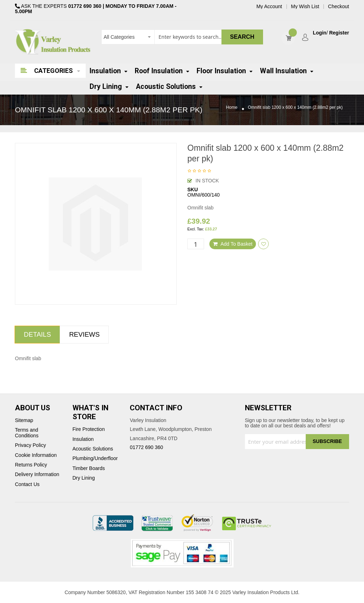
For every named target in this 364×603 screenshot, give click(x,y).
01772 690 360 (85, 6)
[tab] (37, 335)
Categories (53, 71)
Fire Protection (89, 429)
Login (320, 33)
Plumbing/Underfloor (95, 458)
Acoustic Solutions (93, 449)
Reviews (84, 334)
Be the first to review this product (199, 171)
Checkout (339, 7)
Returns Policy (31, 465)
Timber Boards (89, 468)
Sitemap (24, 420)
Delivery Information (37, 474)
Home (232, 108)
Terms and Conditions (27, 433)
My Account (269, 7)
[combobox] (182, 37)
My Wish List (305, 7)
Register (339, 33)
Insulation (83, 439)
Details (37, 334)
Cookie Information (36, 455)
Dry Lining (84, 478)
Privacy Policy (30, 445)
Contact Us (27, 484)
